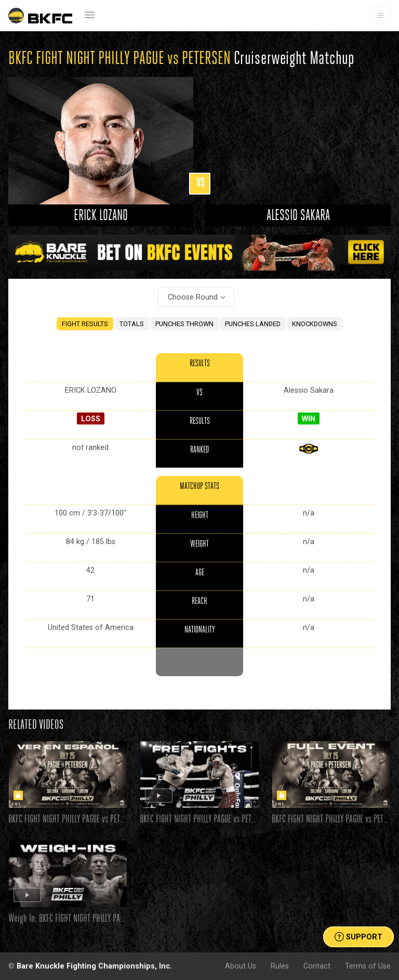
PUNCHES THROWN (184, 324)
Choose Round (193, 297)
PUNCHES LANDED (253, 324)
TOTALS (132, 324)
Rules (280, 966)
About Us (241, 966)
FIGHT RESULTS (85, 324)
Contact (317, 966)
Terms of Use (368, 966)
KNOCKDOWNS (315, 324)
